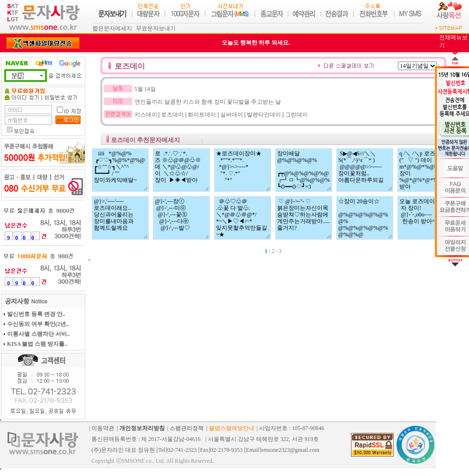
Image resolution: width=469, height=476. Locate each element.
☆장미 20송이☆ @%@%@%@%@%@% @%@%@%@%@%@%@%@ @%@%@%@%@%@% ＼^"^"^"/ (365, 218)
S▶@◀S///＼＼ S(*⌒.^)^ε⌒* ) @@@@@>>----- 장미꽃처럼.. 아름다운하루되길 (365, 170)
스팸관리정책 (187, 428)
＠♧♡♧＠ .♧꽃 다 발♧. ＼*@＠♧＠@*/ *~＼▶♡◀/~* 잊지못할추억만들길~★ (243, 218)
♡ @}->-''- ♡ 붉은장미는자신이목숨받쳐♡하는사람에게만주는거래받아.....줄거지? (304, 218)
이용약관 (103, 428)
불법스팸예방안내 (232, 428)
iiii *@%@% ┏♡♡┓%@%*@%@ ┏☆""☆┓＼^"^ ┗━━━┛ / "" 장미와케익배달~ (120, 170)
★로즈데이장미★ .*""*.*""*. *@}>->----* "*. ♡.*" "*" (243, 170)
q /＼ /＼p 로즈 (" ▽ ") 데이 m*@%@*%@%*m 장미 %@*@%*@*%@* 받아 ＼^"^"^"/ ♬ (426, 170)
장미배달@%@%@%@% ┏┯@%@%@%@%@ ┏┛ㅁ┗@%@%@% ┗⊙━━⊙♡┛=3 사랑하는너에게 (304, 170)
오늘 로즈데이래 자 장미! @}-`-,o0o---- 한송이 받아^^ (426, 218)
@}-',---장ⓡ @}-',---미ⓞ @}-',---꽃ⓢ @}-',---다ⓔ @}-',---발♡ (181, 218)
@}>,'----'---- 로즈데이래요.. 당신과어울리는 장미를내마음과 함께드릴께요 (120, 218)
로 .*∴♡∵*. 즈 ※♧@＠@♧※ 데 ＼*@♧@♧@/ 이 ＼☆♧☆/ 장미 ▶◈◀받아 (181, 170)
